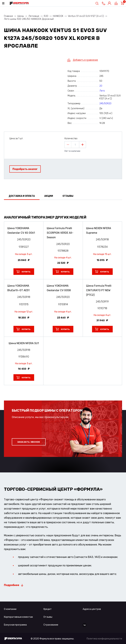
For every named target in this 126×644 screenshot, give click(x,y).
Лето (102, 91)
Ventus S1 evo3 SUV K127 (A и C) (86, 16)
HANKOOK (58, 16)
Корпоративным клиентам (18, 617)
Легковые (34, 16)
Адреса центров (92, 609)
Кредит (48, 609)
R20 (46, 16)
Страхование (51, 625)
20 (101, 86)
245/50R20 (105, 104)
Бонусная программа (15, 625)
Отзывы (48, 617)
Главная (8, 16)
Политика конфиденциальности (104, 639)
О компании (10, 609)
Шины (21, 16)
